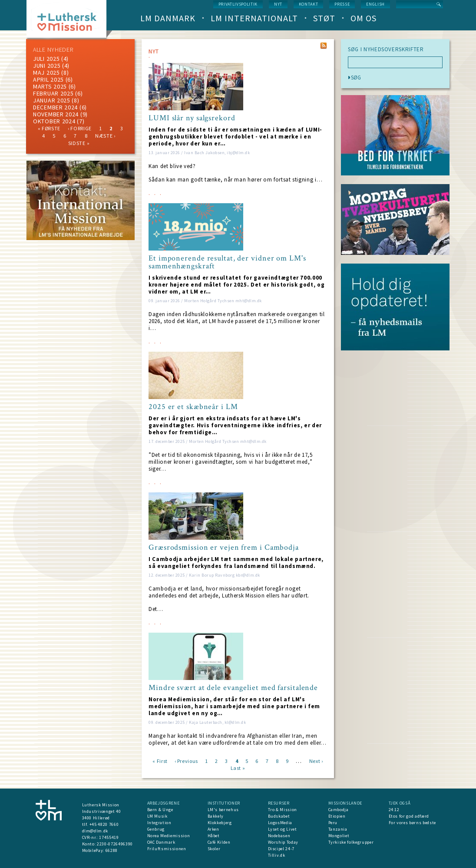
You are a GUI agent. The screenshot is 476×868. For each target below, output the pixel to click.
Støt (324, 18)
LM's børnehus (223, 810)
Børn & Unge (160, 810)
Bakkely (216, 816)
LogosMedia (280, 823)
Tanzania (338, 829)
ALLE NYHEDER (53, 50)
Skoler (214, 849)
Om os (364, 18)
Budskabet (279, 816)
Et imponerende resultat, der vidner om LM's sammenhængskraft (227, 262)
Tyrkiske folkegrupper (351, 842)
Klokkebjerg (220, 823)
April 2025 (48, 79)
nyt (278, 4)
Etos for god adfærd (409, 816)
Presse (342, 4)
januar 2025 (52, 100)
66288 (112, 850)
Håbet (214, 836)
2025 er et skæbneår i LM (193, 407)
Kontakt (309, 4)
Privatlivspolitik (238, 4)
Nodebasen (279, 836)
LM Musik (157, 816)
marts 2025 (50, 86)
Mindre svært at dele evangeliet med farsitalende (233, 688)
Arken (213, 829)
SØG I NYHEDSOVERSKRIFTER (386, 50)
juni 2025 (47, 66)
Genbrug (156, 829)
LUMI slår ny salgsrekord (192, 118)
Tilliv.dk (277, 855)
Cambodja (339, 810)
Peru (333, 823)
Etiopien (337, 816)
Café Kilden (219, 842)
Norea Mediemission (169, 836)
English (375, 4)
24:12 (394, 810)
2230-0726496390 (115, 844)
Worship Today (283, 842)
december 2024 (55, 107)
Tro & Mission (283, 810)
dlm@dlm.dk (95, 831)
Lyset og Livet (283, 829)
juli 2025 (46, 59)
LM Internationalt (254, 18)
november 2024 (56, 114)
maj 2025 (46, 73)
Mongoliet (339, 836)
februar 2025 (53, 93)
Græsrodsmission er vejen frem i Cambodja (224, 548)
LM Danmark (168, 18)
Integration (159, 823)
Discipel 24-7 (281, 849)
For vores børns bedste (412, 823)
